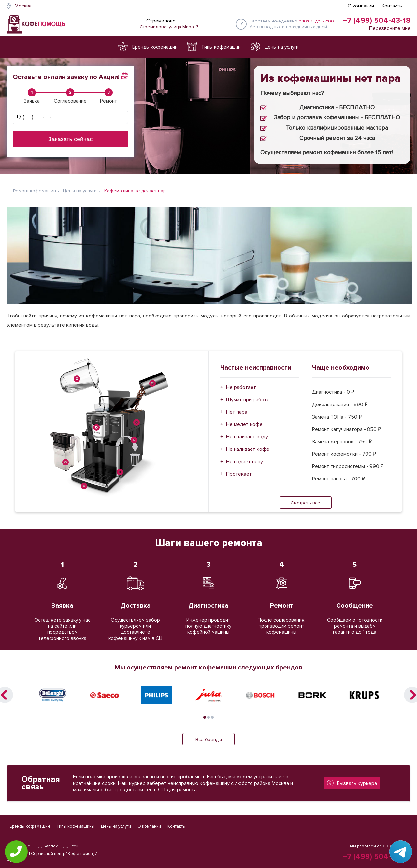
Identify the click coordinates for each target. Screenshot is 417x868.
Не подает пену (244, 462)
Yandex (47, 846)
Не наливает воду (247, 437)
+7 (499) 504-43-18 (377, 21)
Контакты (392, 6)
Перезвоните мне (390, 29)
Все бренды (209, 739)
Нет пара (237, 412)
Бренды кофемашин (30, 826)
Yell (70, 846)
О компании (361, 6)
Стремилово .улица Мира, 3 (169, 27)
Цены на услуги (116, 826)
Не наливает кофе (248, 449)
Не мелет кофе (244, 424)
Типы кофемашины (75, 826)
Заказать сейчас (71, 139)
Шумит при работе (248, 400)
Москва (23, 6)
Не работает (241, 387)
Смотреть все (305, 503)
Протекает (239, 474)
